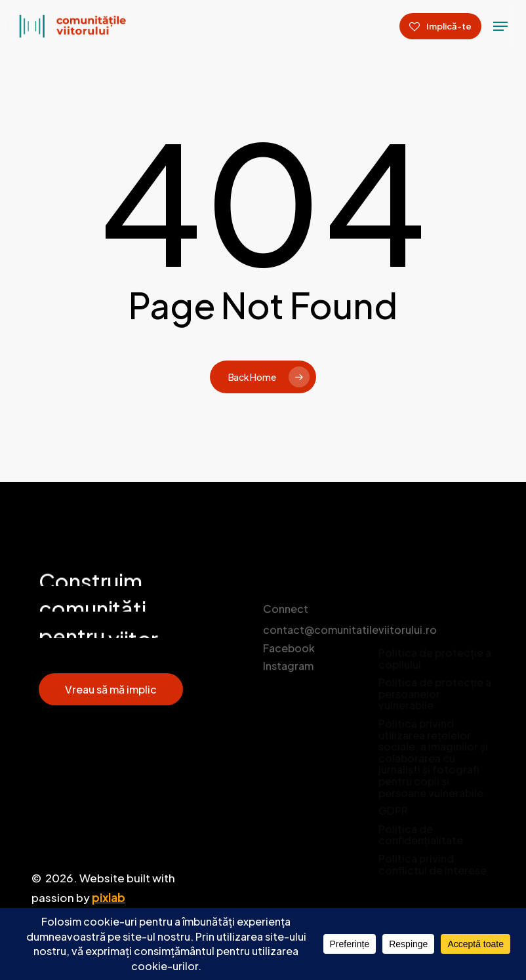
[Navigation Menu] (500, 26)
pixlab (109, 897)
